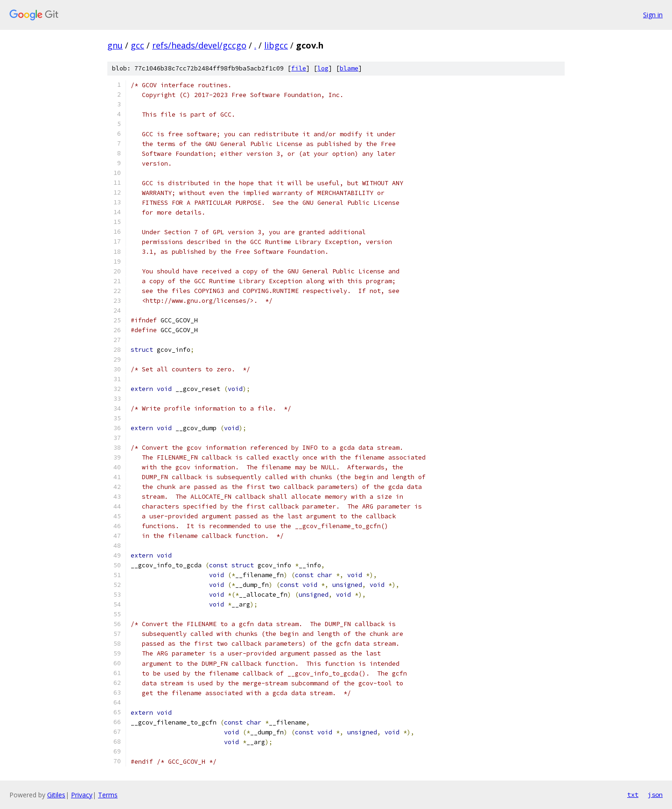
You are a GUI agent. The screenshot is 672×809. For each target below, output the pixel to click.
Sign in (653, 15)
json (655, 795)
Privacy (82, 795)
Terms (108, 795)
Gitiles (56, 795)
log (323, 68)
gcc (137, 45)
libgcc (276, 45)
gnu (115, 45)
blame (349, 68)
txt (633, 795)
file (299, 68)
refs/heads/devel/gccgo (199, 45)
